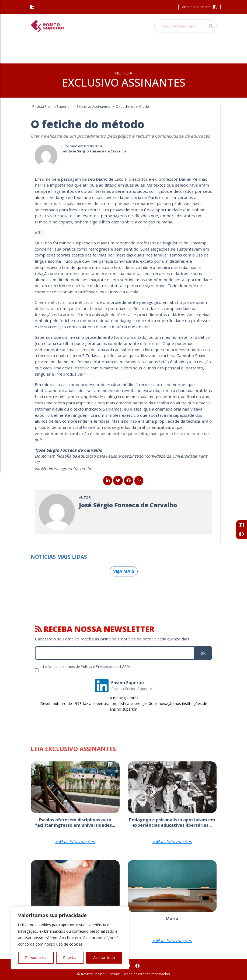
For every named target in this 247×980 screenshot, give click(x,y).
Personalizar (36, 958)
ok (203, 653)
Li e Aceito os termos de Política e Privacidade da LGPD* (86, 667)
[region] (70, 938)
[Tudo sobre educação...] (180, 26)
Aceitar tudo (104, 958)
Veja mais (124, 571)
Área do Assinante (199, 7)
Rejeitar (70, 958)
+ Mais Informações (75, 842)
